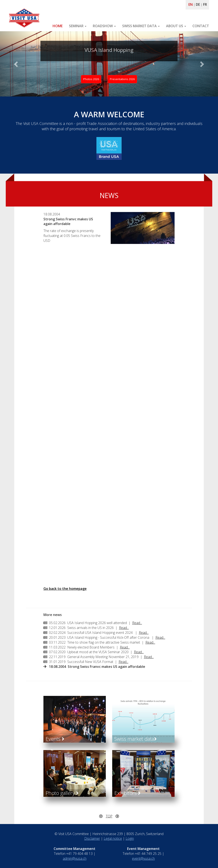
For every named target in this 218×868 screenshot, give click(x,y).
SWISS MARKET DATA (141, 26)
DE (198, 4)
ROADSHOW (104, 26)
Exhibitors (127, 793)
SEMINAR (78, 26)
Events (55, 739)
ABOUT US (176, 26)
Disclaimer (92, 838)
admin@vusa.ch (75, 858)
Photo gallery (62, 793)
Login (130, 838)
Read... (137, 623)
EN (191, 4)
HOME (58, 26)
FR (205, 4)
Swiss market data (136, 739)
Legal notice (113, 838)
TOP (109, 816)
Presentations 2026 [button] (122, 79)
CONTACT (201, 26)
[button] (16, 64)
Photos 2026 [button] (91, 79)
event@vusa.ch (143, 858)
